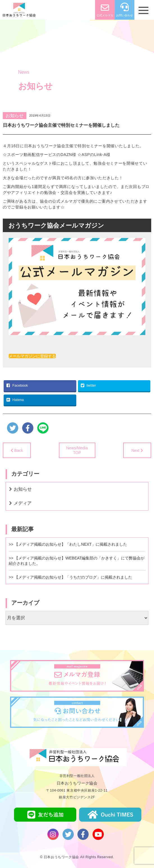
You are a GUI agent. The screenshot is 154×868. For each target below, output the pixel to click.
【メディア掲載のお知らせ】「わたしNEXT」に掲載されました (71, 544)
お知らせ (15, 116)
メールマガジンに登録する (32, 356)
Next (135, 450)
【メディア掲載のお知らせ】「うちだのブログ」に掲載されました (73, 577)
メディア (23, 503)
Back (19, 450)
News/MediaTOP (77, 450)
